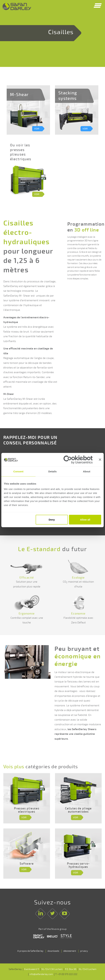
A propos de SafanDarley (30, 951)
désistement (70, 951)
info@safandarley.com (41, 974)
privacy (84, 951)
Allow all (85, 520)
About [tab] (87, 471)
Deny (52, 520)
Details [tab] (52, 471)
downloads (53, 951)
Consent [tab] (18, 471)
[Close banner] (100, 460)
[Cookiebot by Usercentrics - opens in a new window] (78, 460)
